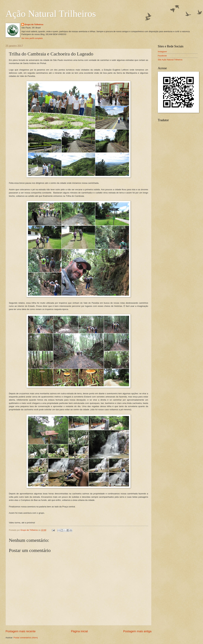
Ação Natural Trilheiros (51, 14)
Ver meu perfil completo (32, 38)
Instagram (162, 52)
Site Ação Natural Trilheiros (170, 60)
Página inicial (79, 631)
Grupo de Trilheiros (34, 24)
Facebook (162, 56)
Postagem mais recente (21, 631)
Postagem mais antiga (137, 631)
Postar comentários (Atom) (26, 638)
